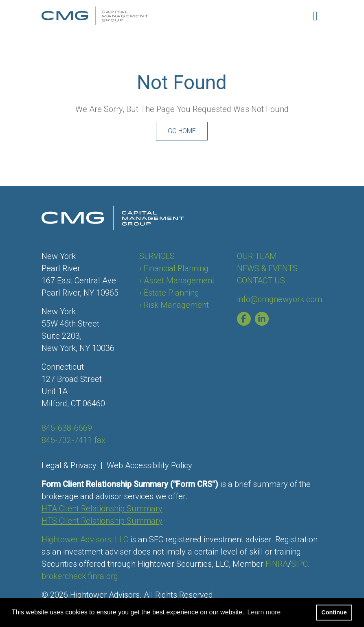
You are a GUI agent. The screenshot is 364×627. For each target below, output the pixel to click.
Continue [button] (334, 612)
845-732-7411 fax (73, 440)
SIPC (299, 564)
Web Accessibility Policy (149, 465)
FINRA (277, 564)
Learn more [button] (264, 612)
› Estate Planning (169, 293)
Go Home (182, 131)
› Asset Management (177, 281)
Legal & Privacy (69, 465)
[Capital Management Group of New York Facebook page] (246, 319)
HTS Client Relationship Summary (102, 521)
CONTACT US (261, 281)
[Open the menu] (315, 16)
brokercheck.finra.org (80, 576)
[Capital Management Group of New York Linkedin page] (264, 319)
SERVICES (157, 256)
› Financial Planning (174, 268)
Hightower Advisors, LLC (85, 539)
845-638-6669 (67, 428)
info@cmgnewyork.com (280, 299)
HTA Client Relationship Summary (102, 509)
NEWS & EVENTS (267, 268)
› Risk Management (174, 305)
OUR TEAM (257, 256)
